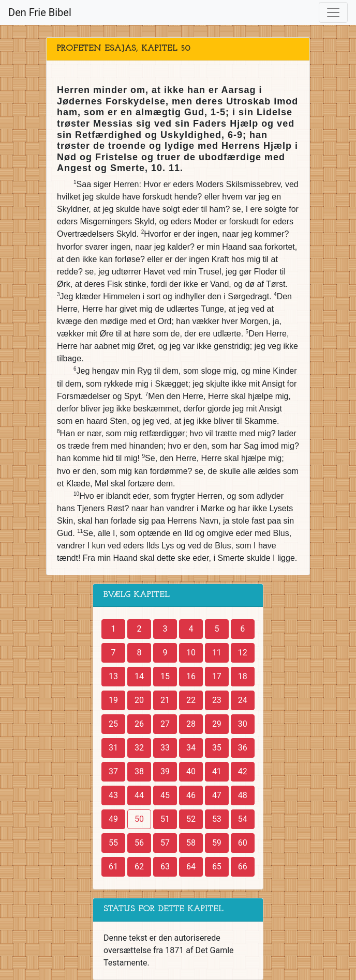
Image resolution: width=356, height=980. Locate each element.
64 (191, 867)
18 (243, 676)
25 (113, 724)
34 (191, 748)
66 (243, 867)
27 (165, 724)
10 (191, 653)
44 (139, 795)
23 (217, 700)
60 (243, 843)
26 (139, 724)
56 (139, 843)
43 (113, 795)
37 (113, 771)
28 (191, 724)
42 (243, 771)
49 (113, 819)
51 (165, 819)
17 (217, 676)
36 (243, 748)
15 (165, 676)
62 (139, 867)
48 (243, 795)
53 (217, 819)
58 (191, 843)
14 (139, 676)
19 (113, 700)
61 (113, 867)
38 (139, 771)
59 (217, 843)
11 (217, 653)
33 (165, 748)
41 (217, 771)
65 (217, 867)
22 (191, 700)
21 (165, 700)
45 (165, 795)
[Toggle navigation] (333, 12)
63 (165, 867)
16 (191, 676)
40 (191, 771)
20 (139, 700)
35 (217, 748)
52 (191, 819)
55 (113, 843)
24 (243, 700)
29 (217, 724)
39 (165, 771)
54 (243, 819)
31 (113, 748)
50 (139, 819)
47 (217, 795)
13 (113, 676)
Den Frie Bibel (40, 12)
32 (139, 748)
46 (191, 795)
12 (243, 653)
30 (243, 724)
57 (165, 843)
